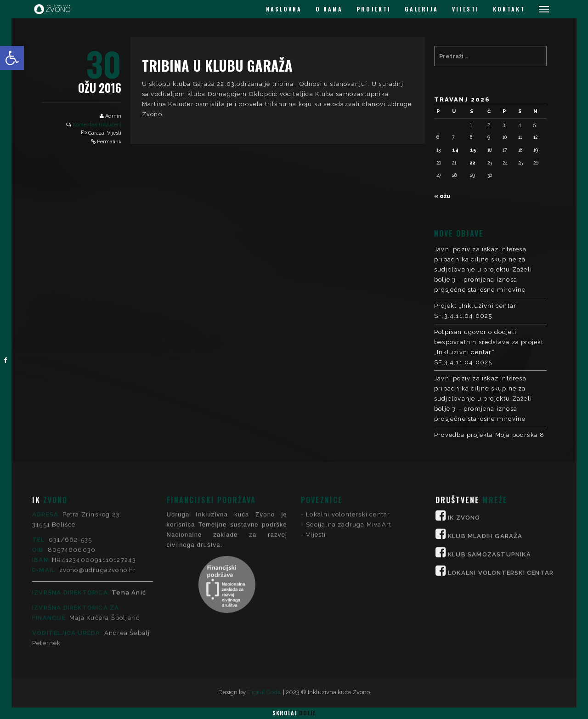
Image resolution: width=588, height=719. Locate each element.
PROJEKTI (374, 9)
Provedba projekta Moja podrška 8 (489, 435)
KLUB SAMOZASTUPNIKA (489, 463)
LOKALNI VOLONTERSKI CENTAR (501, 481)
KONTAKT (509, 9)
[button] (12, 58)
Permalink (109, 142)
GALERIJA (421, 9)
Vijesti (114, 133)
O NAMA (329, 9)
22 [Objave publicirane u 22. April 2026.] (473, 163)
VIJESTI (466, 9)
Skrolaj (294, 713)
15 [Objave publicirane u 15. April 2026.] (473, 150)
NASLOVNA (284, 9)
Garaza (96, 133)
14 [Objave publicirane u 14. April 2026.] (455, 150)
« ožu (442, 196)
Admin (113, 116)
